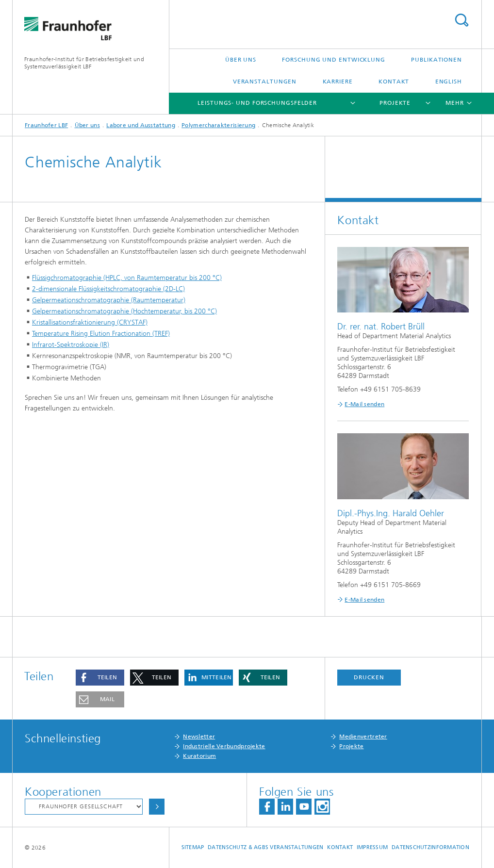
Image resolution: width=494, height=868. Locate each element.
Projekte (395, 103)
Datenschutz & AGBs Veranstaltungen (265, 847)
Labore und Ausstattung (141, 125)
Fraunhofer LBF (46, 125)
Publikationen (436, 60)
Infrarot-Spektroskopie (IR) (71, 345)
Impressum (372, 847)
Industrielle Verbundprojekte (224, 746)
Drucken (369, 677)
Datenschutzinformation (430, 847)
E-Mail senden (364, 404)
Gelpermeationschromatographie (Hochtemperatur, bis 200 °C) (124, 311)
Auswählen (157, 807)
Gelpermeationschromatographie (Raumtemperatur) (109, 300)
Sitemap (193, 847)
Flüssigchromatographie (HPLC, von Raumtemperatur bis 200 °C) (127, 278)
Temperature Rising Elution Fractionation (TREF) (101, 334)
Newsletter (199, 737)
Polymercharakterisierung (218, 125)
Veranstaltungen (265, 82)
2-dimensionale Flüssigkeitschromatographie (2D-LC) (108, 289)
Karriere (338, 82)
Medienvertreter (363, 737)
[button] (100, 678)
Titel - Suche (461, 20)
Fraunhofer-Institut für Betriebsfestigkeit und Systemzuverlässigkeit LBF (84, 63)
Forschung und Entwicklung (334, 60)
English (449, 82)
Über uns (241, 60)
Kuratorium (199, 756)
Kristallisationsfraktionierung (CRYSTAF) (90, 322)
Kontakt (394, 82)
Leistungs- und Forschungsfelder (257, 103)
